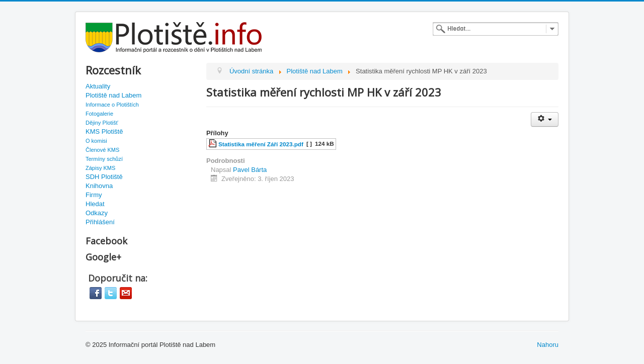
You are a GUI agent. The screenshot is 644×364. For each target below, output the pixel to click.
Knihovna (99, 186)
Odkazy (97, 213)
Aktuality (98, 86)
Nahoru (548, 345)
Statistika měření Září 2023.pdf (261, 144)
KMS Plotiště (104, 131)
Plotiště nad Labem (113, 95)
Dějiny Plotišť (102, 123)
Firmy (94, 195)
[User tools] (545, 119)
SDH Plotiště (104, 177)
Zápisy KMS (100, 168)
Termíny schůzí (104, 159)
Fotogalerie (99, 114)
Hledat (95, 204)
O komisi (96, 141)
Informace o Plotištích (112, 105)
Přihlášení (100, 222)
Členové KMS (102, 150)
